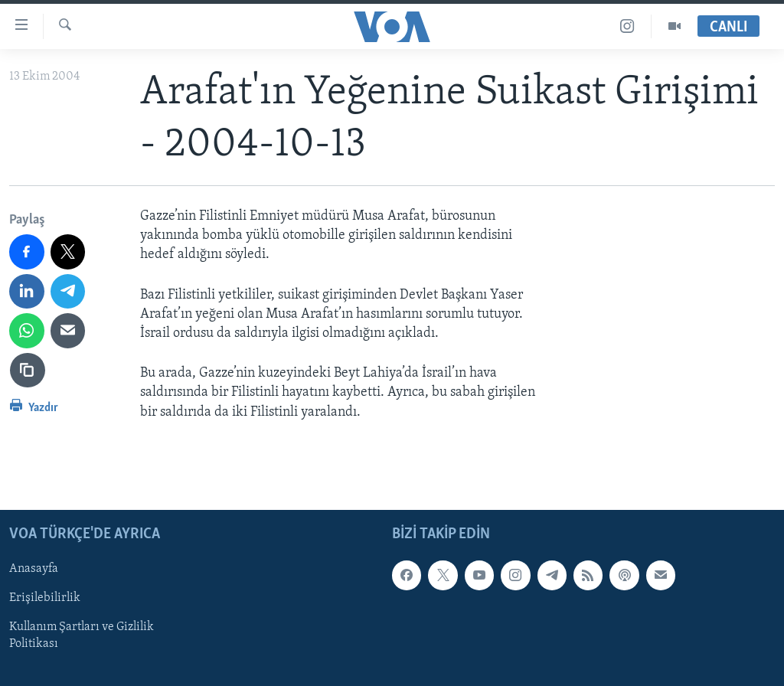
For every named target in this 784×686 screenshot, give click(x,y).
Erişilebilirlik (45, 598)
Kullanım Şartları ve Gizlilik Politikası (82, 635)
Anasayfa (34, 569)
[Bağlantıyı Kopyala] (28, 371)
